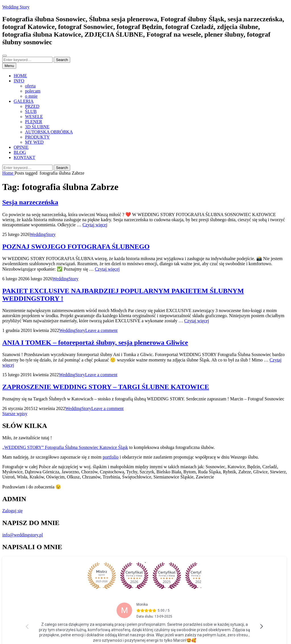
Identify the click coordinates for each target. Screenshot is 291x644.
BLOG (20, 152)
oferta (30, 86)
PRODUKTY (37, 137)
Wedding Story (16, 7)
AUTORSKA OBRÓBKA (49, 132)
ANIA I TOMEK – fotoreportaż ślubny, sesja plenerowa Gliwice (95, 342)
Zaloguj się (13, 511)
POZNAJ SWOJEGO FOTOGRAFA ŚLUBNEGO (76, 246)
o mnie (31, 96)
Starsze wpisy (15, 414)
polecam (33, 91)
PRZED (32, 106)
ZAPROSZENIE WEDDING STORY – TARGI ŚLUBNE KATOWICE (106, 387)
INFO (19, 81)
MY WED (34, 142)
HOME (20, 76)
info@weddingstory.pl (23, 535)
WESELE (34, 117)
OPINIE (21, 147)
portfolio (111, 457)
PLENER (34, 122)
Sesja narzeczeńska (30, 202)
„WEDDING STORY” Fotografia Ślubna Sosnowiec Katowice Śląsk (65, 447)
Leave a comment (101, 330)
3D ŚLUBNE (37, 127)
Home (8, 173)
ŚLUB (31, 111)
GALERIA (24, 101)
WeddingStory (43, 234)
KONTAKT (24, 157)
